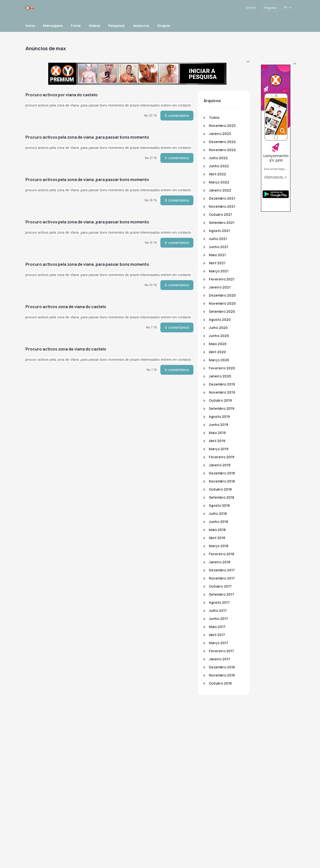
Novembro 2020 (222, 303)
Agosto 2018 (219, 505)
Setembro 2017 (221, 594)
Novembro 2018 (222, 481)
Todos (214, 117)
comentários (177, 116)
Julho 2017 (218, 610)
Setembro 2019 (222, 408)
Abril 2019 (217, 441)
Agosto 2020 (220, 319)
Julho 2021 (218, 239)
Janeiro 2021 (220, 287)
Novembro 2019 (222, 392)
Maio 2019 (217, 433)
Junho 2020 (219, 336)
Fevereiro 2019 (222, 457)
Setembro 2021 (222, 223)
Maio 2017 (217, 627)
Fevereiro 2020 (222, 368)
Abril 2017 (217, 635)
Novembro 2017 (222, 578)
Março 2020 (219, 360)
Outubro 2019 (220, 400)
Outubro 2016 (220, 683)
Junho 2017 (218, 619)
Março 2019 (219, 449)
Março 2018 (219, 546)
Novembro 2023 (222, 126)
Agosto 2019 (219, 416)
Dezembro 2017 (222, 570)
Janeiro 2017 (219, 659)
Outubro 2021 (220, 214)
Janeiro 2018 (219, 562)
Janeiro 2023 (220, 134)
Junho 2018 (218, 522)
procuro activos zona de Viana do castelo (66, 307)
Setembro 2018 (221, 497)
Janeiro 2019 (220, 465)
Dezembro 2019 (222, 384)
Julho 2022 (218, 158)
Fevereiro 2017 (221, 651)
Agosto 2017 (219, 602)
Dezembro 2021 (222, 198)
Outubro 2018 (220, 489)
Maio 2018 (217, 530)
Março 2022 (219, 182)
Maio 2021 (217, 255)
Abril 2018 (217, 538)
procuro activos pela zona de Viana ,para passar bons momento (87, 137)
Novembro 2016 (222, 675)
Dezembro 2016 (222, 667)
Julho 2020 (218, 328)
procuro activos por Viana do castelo (62, 95)
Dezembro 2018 (222, 473)
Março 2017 (219, 643)
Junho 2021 (219, 247)
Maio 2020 (218, 344)
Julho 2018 (218, 513)
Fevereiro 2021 (222, 279)
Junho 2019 (219, 425)
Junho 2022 (219, 166)
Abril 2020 (217, 352)
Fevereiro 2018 (221, 554)
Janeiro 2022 (220, 190)
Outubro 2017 (220, 586)
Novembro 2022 (222, 150)
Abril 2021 (217, 263)
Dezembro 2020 (222, 295)
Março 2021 (219, 271)
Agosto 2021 (219, 231)
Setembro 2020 (222, 311)
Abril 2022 (217, 174)
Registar (271, 8)
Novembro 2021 (222, 206)
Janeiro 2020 (220, 376)
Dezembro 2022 (222, 142)
